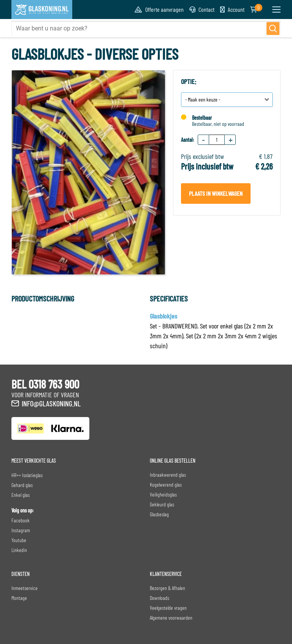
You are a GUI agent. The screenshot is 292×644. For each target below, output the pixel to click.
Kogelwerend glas (166, 485)
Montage (19, 598)
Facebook (21, 520)
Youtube (19, 540)
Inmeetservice (25, 588)
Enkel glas (21, 495)
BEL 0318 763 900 (45, 384)
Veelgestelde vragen (168, 608)
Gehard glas (22, 485)
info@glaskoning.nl (51, 403)
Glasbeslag (159, 514)
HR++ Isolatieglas (27, 475)
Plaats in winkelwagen (216, 193)
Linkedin (19, 550)
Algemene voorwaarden (171, 618)
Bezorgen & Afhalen (167, 588)
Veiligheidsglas (163, 494)
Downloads (159, 598)
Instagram (21, 530)
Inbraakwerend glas (168, 475)
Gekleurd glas (162, 504)
